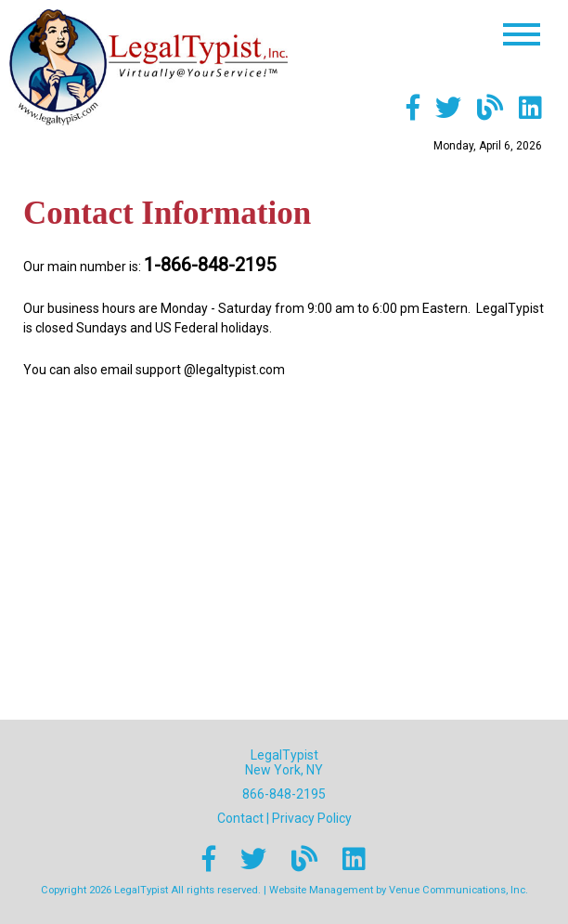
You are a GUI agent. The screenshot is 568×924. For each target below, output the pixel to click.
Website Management (321, 890)
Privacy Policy (312, 818)
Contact (240, 818)
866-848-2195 (284, 794)
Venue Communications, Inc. (458, 890)
